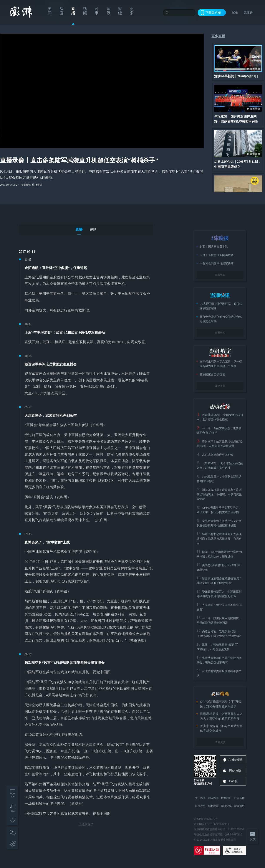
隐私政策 (213, 806)
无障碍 (248, 13)
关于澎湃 (200, 798)
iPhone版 (235, 770)
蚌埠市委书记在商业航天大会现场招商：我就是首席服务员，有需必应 (219, 539)
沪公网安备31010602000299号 (212, 824)
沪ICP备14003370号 (206, 819)
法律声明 (200, 806)
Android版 (235, 760)
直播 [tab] (79, 229)
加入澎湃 (213, 798)
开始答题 (220, 386)
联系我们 (226, 798)
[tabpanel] (86, 538)
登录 (235, 12)
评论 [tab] (93, 229)
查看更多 (220, 275)
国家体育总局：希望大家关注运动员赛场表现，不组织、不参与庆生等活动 (219, 494)
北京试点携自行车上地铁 (218, 455)
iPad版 (233, 781)
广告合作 (239, 798)
